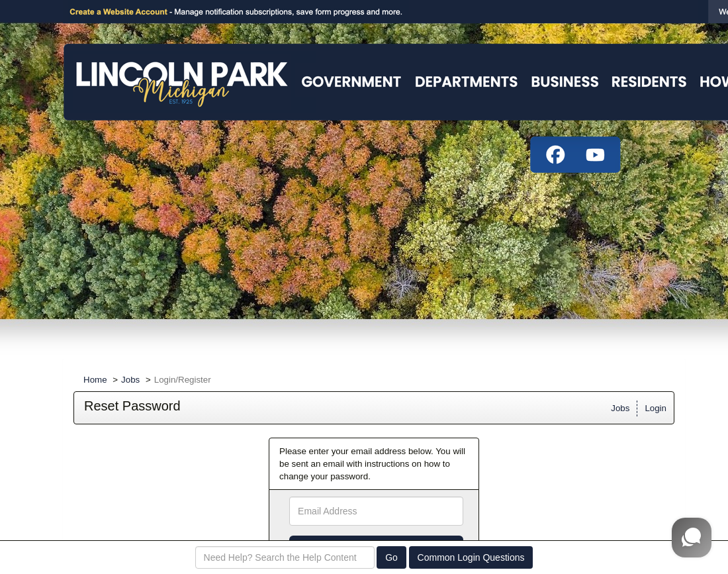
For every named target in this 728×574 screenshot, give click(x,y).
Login (656, 408)
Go (391, 557)
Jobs (130, 380)
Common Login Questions (471, 557)
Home (95, 380)
